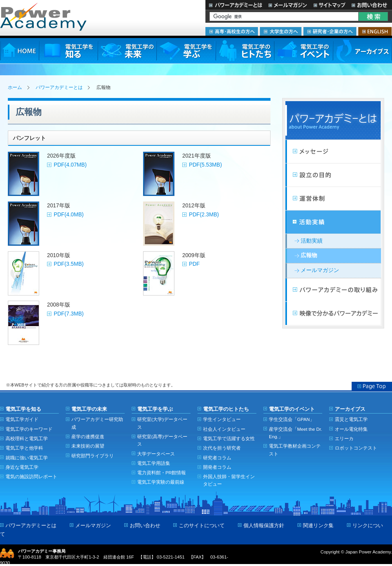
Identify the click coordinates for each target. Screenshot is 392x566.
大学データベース (156, 454)
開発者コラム (217, 467)
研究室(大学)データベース (162, 423)
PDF (194, 264)
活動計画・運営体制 (333, 199)
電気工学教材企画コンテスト (295, 450)
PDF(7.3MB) (69, 314)
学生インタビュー (222, 419)
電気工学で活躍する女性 (229, 438)
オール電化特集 (351, 429)
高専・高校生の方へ (232, 31)
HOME (19, 51)
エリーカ (344, 438)
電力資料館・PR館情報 (162, 473)
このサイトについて (202, 525)
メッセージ (333, 152)
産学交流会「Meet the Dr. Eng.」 (296, 433)
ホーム (15, 87)
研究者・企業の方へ (330, 31)
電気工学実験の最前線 (161, 482)
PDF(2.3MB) (204, 215)
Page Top (372, 386)
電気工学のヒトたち (245, 51)
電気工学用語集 (154, 463)
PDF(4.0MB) (69, 215)
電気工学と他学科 (24, 448)
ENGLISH (375, 31)
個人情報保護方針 (264, 525)
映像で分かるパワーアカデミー (333, 314)
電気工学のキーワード (29, 429)
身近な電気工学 (22, 467)
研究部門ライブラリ (93, 456)
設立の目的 (333, 175)
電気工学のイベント (304, 51)
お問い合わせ (370, 5)
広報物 (309, 255)
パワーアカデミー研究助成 (97, 423)
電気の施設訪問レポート (31, 476)
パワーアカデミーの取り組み (333, 290)
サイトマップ (329, 5)
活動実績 (333, 222)
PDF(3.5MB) (69, 264)
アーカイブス (362, 51)
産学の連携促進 (88, 436)
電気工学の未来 (127, 51)
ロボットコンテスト (356, 448)
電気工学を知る (68, 51)
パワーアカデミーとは (235, 5)
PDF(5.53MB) (205, 165)
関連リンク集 (318, 525)
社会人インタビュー (224, 429)
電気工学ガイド (22, 419)
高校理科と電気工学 (27, 438)
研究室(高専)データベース (162, 440)
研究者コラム (217, 458)
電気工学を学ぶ (186, 51)
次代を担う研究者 (222, 448)
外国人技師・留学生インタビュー (229, 480)
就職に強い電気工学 (27, 458)
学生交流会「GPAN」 (292, 419)
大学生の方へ (281, 31)
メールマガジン (288, 5)
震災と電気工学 (351, 419)
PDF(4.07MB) (70, 165)
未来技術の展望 (88, 446)
